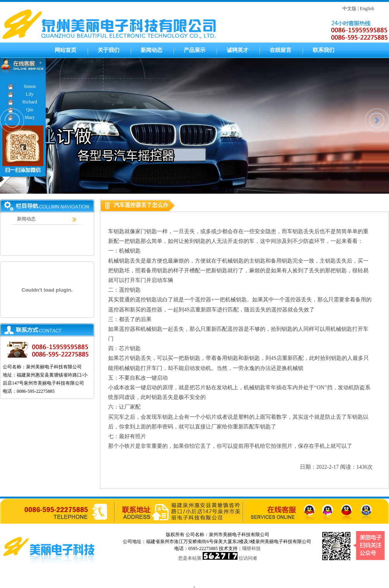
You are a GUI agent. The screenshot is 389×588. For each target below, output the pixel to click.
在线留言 (281, 50)
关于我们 (108, 50)
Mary (30, 117)
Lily (30, 94)
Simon (30, 86)
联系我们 (324, 50)
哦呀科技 (251, 548)
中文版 (349, 9)
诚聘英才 (238, 50)
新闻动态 (151, 50)
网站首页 (65, 50)
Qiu (30, 110)
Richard (30, 102)
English (367, 9)
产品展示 (194, 50)
